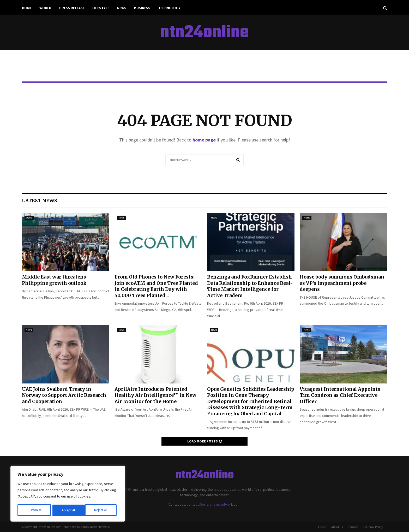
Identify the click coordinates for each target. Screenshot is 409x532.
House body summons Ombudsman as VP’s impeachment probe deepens (342, 283)
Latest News (40, 201)
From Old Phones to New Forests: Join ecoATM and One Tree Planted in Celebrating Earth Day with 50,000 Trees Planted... (156, 286)
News (122, 8)
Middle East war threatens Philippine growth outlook (54, 280)
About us (337, 527)
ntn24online (204, 33)
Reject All (68, 510)
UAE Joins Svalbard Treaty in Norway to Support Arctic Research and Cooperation (64, 395)
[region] (68, 494)
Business (142, 8)
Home (27, 8)
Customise (34, 510)
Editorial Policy (373, 527)
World (45, 8)
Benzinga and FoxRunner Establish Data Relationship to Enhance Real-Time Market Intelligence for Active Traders (250, 286)
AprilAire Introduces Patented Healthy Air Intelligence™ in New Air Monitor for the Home (155, 395)
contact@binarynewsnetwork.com (214, 504)
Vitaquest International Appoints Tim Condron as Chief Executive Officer (340, 395)
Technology (169, 8)
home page (204, 140)
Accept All (102, 510)
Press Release (72, 8)
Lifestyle (101, 8)
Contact (353, 527)
